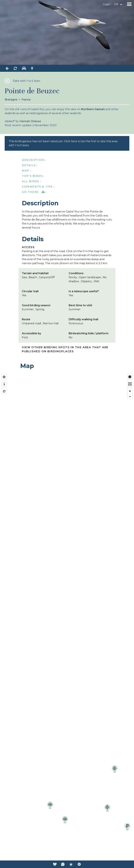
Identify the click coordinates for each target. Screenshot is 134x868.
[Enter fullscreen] (130, 384)
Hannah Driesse (30, 121)
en (116, 4)
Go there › (34, 192)
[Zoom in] (130, 391)
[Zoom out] (130, 396)
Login (107, 4)
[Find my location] (4, 377)
